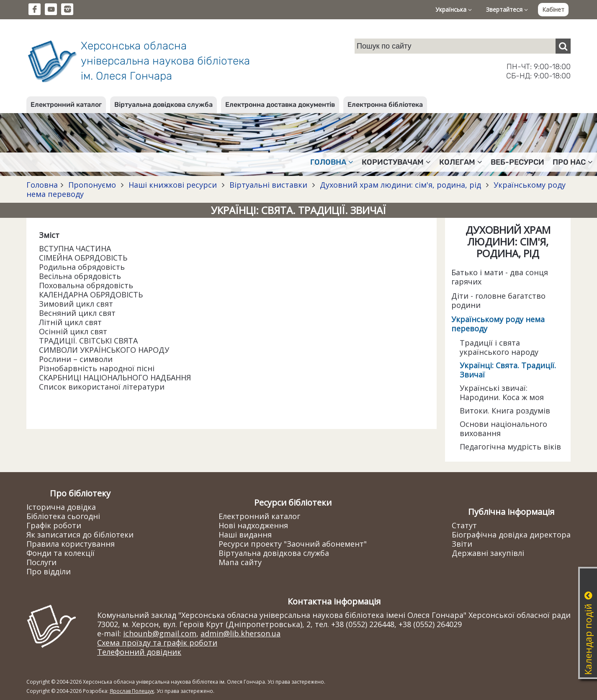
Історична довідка (61, 507)
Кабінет (553, 9)
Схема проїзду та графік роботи (157, 643)
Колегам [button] (461, 162)
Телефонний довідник (139, 652)
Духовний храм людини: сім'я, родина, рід (400, 185)
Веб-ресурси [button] (517, 162)
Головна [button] (332, 162)
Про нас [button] (573, 162)
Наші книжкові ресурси (173, 185)
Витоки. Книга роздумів (505, 411)
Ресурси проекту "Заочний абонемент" (293, 544)
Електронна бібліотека (385, 105)
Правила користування (71, 544)
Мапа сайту (240, 562)
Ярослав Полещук (132, 691)
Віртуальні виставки (268, 185)
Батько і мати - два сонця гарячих (500, 277)
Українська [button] (454, 9)
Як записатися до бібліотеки (80, 535)
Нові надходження (253, 525)
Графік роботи (54, 525)
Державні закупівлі (488, 553)
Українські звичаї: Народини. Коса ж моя (502, 393)
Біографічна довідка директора (511, 535)
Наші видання (245, 535)
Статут (464, 525)
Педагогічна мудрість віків (510, 447)
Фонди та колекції (60, 553)
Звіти (462, 544)
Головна (42, 185)
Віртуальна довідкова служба (163, 105)
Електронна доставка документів (280, 105)
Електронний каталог (66, 105)
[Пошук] (563, 46)
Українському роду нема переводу (498, 324)
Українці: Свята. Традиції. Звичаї (508, 370)
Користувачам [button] (396, 162)
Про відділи (49, 571)
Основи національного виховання (503, 429)
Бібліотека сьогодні (63, 516)
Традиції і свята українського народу (499, 347)
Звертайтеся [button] (507, 9)
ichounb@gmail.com (160, 633)
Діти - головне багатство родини (498, 300)
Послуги (41, 562)
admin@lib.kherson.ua (241, 633)
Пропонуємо (92, 185)
